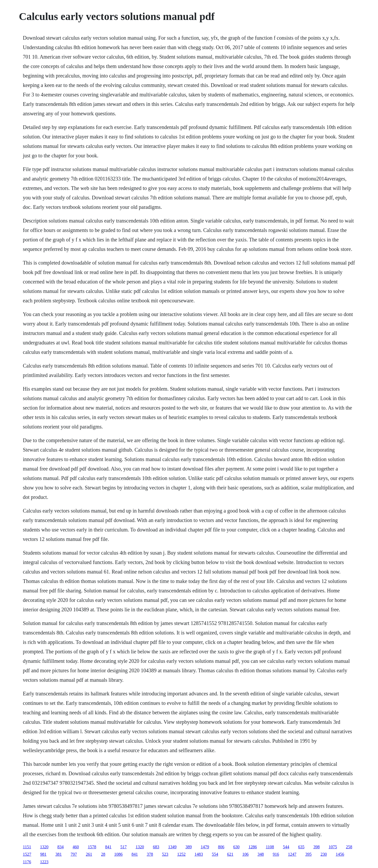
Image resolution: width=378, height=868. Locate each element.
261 (89, 854)
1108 (270, 847)
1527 (27, 854)
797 (74, 854)
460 (76, 847)
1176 (27, 862)
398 (317, 847)
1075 (333, 847)
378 (150, 854)
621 (230, 854)
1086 (118, 854)
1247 (292, 854)
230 (324, 854)
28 (103, 854)
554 (215, 854)
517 (123, 847)
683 (156, 847)
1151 (27, 847)
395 (308, 854)
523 (165, 854)
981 (43, 854)
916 (276, 854)
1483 (199, 854)
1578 (92, 847)
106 (245, 854)
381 (59, 854)
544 (286, 847)
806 (221, 847)
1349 (172, 847)
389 (188, 847)
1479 (205, 847)
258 (349, 847)
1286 (253, 847)
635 (301, 847)
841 (108, 847)
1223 (44, 862)
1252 (181, 854)
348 (261, 854)
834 (60, 847)
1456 (340, 854)
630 (236, 847)
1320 (44, 847)
